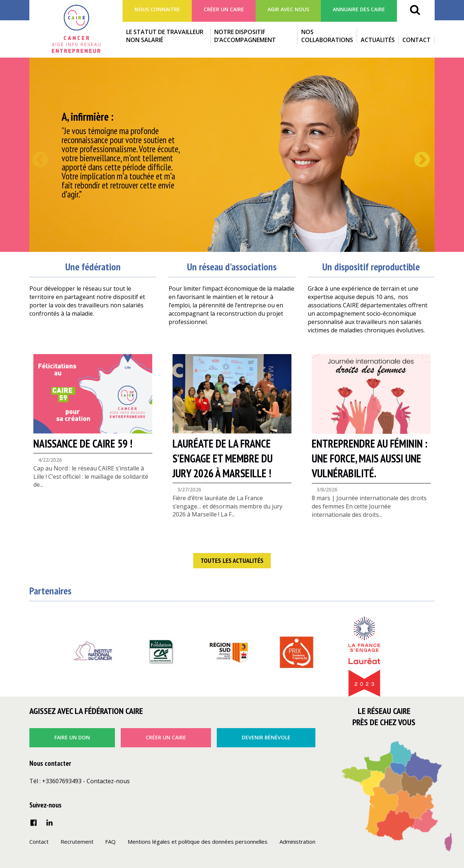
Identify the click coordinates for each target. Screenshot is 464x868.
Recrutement (77, 842)
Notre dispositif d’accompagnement (245, 36)
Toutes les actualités (232, 560)
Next (417, 155)
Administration (297, 842)
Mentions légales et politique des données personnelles (198, 842)
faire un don (72, 737)
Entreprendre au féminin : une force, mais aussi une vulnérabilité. (370, 458)
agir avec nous (288, 9)
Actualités (378, 40)
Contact (417, 40)
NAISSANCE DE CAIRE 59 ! (83, 443)
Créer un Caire (224, 9)
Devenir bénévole (266, 737)
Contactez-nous (108, 781)
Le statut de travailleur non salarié (165, 36)
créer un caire (166, 737)
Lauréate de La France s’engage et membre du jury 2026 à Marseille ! (223, 458)
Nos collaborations (327, 36)
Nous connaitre (157, 9)
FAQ (110, 842)
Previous (35, 155)
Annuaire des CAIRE (359, 9)
